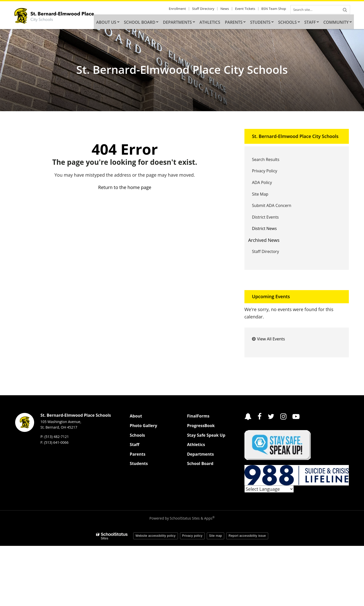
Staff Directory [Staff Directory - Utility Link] (209, 9)
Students (139, 463)
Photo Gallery (143, 426)
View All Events (271, 339)
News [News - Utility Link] (229, 9)
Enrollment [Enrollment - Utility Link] (184, 9)
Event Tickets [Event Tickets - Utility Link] (248, 9)
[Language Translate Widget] (269, 489)
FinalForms (198, 416)
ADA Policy (262, 182)
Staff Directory (266, 251)
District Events (265, 217)
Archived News (264, 240)
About (136, 416)
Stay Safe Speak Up (206, 435)
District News (264, 228)
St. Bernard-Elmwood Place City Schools (295, 136)
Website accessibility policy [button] (156, 536)
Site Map (260, 194)
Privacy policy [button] (192, 536)
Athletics (196, 445)
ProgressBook (201, 426)
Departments (200, 454)
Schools (137, 435)
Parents (138, 454)
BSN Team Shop (275, 9)
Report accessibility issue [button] (247, 536)
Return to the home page (125, 187)
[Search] (345, 10)
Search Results (266, 159)
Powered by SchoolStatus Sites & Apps (182, 518)
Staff (134, 445)
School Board (200, 463)
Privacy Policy (265, 171)
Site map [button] (215, 536)
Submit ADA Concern (272, 205)
